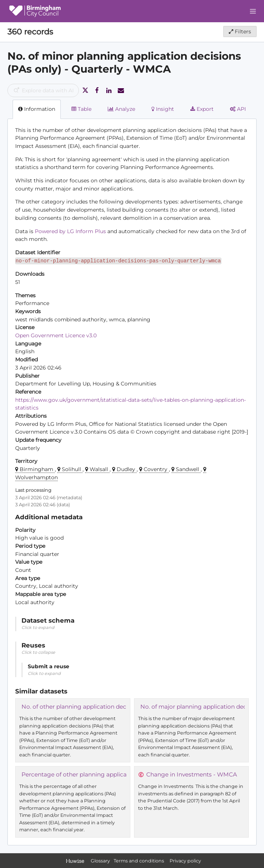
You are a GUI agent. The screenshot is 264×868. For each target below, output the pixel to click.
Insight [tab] (163, 109)
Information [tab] (37, 109)
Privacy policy (185, 861)
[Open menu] (253, 11)
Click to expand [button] (38, 627)
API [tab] (238, 109)
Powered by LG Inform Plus (70, 231)
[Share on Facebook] (97, 90)
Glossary (100, 861)
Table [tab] (81, 109)
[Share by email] (121, 90)
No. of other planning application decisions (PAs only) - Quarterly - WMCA (125, 707)
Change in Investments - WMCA (192, 774)
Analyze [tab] (121, 109)
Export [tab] (202, 109)
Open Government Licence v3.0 (56, 335)
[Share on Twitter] (85, 90)
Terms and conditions (139, 861)
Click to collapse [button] (38, 652)
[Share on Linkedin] (109, 90)
